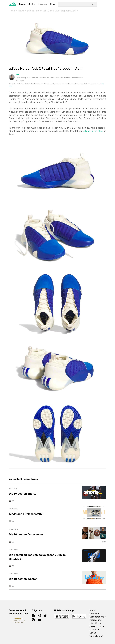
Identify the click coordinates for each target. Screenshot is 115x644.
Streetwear (43, 4)
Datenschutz (96, 626)
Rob (17, 74)
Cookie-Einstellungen (96, 634)
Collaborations (97, 617)
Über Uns (94, 623)
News (53, 4)
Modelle (93, 614)
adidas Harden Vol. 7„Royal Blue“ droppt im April (51, 11)
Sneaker (22, 4)
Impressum (95, 620)
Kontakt (93, 630)
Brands (93, 610)
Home (12, 11)
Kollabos (32, 4)
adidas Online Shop (93, 131)
